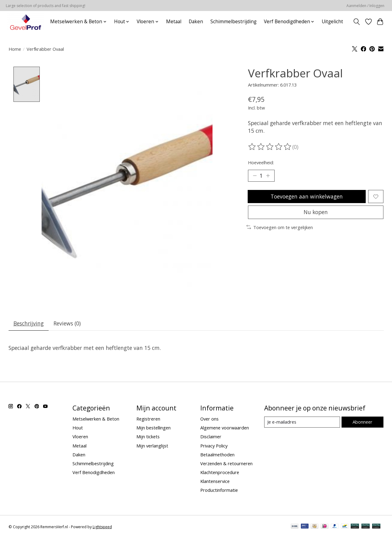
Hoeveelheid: (261, 162)
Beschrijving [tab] (29, 324)
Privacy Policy (214, 446)
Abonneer (362, 422)
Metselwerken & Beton (96, 419)
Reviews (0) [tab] (67, 324)
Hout (78, 428)
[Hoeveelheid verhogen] (268, 176)
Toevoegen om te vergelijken (280, 228)
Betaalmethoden (217, 455)
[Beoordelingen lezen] (270, 147)
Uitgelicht (332, 22)
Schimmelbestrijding (233, 22)
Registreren (148, 419)
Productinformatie (219, 490)
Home (15, 49)
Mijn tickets (148, 437)
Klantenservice (215, 481)
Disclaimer (211, 437)
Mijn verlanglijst (152, 446)
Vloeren (80, 437)
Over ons (209, 419)
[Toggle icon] (356, 22)
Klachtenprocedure (220, 473)
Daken (196, 22)
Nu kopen (316, 213)
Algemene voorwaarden (225, 428)
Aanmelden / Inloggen (365, 6)
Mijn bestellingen (153, 428)
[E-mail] (302, 422)
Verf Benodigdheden (94, 473)
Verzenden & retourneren (226, 464)
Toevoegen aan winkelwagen (307, 197)
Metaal (174, 22)
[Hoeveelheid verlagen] (255, 176)
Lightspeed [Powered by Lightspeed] (102, 527)
